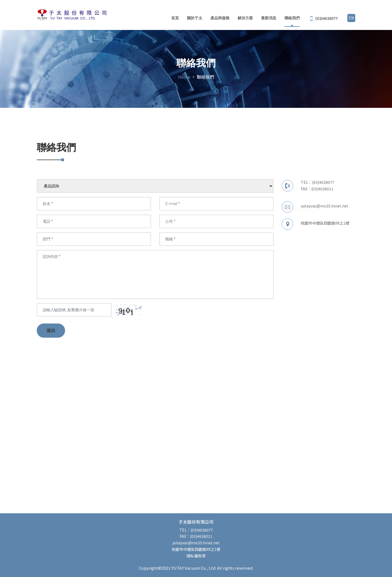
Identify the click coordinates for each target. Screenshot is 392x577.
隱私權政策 (196, 556)
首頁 (175, 18)
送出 (51, 330)
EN (351, 18)
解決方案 (245, 18)
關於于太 (195, 18)
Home (184, 77)
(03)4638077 (323, 182)
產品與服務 (220, 18)
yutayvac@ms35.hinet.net (324, 206)
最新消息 (269, 18)
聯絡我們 (292, 18)
